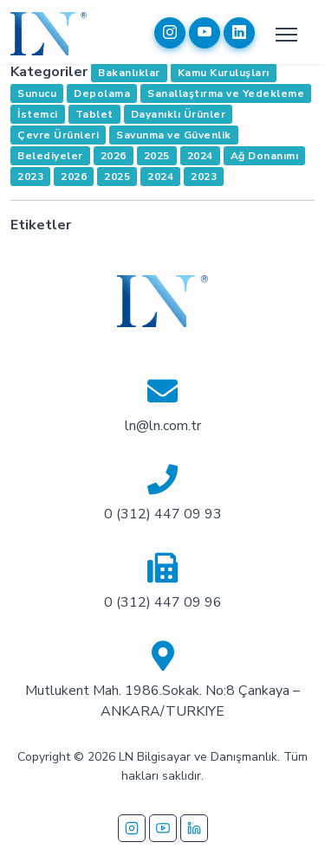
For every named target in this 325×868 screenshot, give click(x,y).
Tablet (94, 114)
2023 (30, 177)
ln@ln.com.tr (163, 426)
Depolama (102, 93)
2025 (157, 156)
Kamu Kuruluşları (224, 73)
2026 (114, 156)
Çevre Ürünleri (58, 135)
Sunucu (37, 93)
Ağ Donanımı (265, 156)
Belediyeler (50, 156)
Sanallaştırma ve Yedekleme (226, 93)
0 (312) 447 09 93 (163, 514)
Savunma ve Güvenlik (174, 135)
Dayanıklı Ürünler (179, 114)
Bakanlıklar (129, 73)
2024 (200, 156)
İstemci (38, 114)
